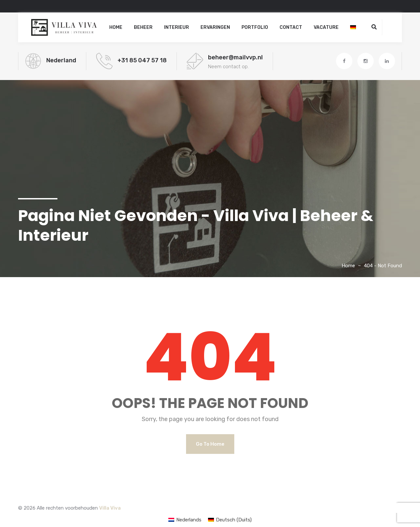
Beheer (143, 27)
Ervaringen (215, 27)
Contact (291, 27)
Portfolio (255, 27)
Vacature (326, 27)
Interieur (177, 27)
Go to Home (210, 444)
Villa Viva (110, 508)
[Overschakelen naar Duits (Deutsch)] (230, 520)
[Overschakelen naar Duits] (353, 27)
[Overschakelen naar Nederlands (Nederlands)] (185, 520)
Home (116, 27)
